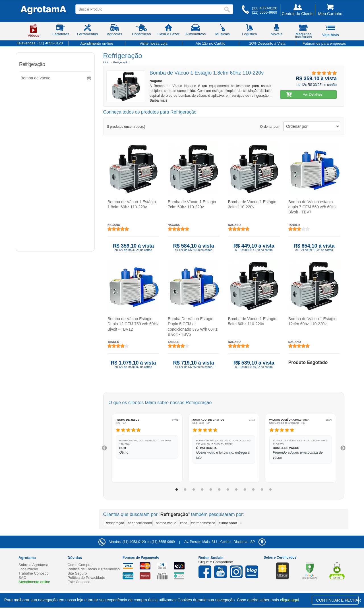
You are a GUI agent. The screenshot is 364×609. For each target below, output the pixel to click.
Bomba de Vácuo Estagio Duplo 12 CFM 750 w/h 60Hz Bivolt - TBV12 (133, 324)
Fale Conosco (79, 582)
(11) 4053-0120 (265, 8)
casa (184, 523)
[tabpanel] (147, 448)
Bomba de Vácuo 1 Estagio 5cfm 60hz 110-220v (252, 321)
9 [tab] (245, 490)
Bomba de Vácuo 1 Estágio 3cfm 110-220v (252, 204)
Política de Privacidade (86, 578)
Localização (28, 569)
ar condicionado (140, 523)
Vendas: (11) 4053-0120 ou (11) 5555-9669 (137, 542)
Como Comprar (80, 565)
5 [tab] (211, 490)
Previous (104, 448)
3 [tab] (194, 490)
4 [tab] (202, 490)
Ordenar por (270, 127)
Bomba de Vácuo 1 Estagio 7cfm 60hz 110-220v (192, 204)
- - (225, 542)
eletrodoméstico (203, 523)
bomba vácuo (166, 523)
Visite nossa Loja (154, 43)
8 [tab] (236, 490)
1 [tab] (177, 490)
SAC (22, 578)
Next (343, 448)
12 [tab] (270, 490)
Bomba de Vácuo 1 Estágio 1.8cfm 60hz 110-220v (132, 204)
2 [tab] (185, 490)
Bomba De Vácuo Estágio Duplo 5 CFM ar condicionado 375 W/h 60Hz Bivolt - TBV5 (192, 327)
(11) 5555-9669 (265, 12)
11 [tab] (262, 490)
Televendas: (40, 43)
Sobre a (33, 565)
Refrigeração (32, 64)
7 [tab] (228, 490)
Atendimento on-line (97, 43)
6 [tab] (219, 490)
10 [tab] (253, 490)
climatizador (228, 523)
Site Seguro (77, 573)
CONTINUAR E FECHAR (337, 600)
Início (106, 62)
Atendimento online (34, 582)
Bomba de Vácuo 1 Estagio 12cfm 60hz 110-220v (312, 321)
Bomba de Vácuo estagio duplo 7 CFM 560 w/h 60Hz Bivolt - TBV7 (312, 207)
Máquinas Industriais (304, 32)
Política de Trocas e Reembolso (94, 569)
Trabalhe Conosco (34, 573)
